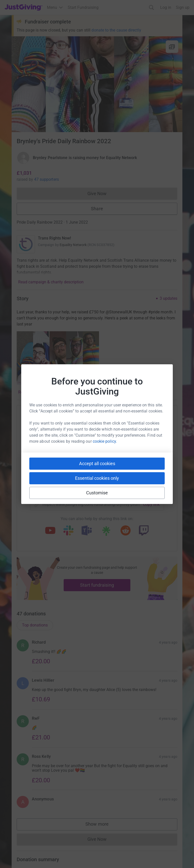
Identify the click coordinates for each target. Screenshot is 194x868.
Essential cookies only (97, 478)
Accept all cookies (97, 463)
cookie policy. (105, 441)
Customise (97, 493)
